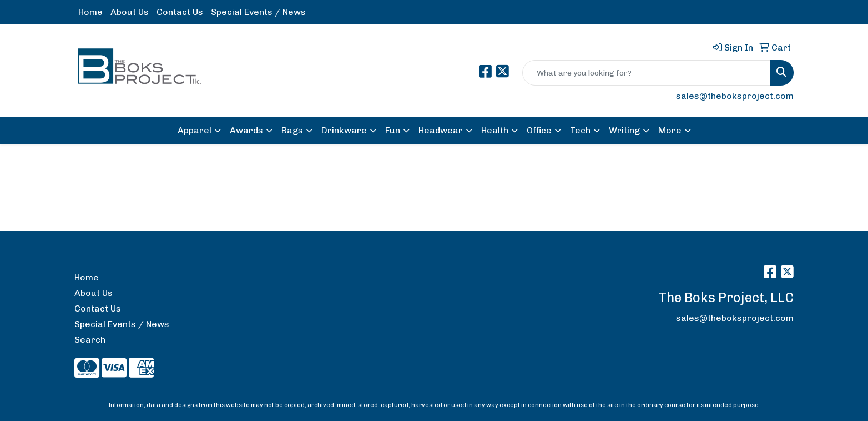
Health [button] (495, 130)
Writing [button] (624, 130)
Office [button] (539, 130)
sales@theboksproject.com (735, 96)
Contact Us (180, 12)
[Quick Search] (646, 73)
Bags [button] (292, 130)
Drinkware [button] (344, 130)
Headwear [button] (441, 130)
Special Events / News (258, 12)
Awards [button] (246, 130)
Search (90, 340)
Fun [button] (393, 130)
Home (90, 12)
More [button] (670, 130)
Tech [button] (580, 130)
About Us (130, 12)
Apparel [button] (195, 130)
